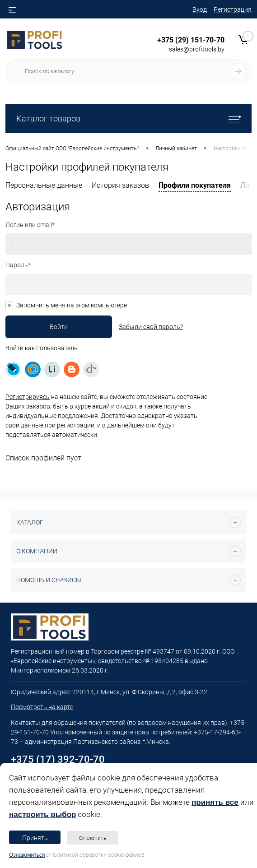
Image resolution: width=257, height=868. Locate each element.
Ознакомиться (27, 855)
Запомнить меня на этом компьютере (72, 305)
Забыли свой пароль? (151, 327)
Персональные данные (44, 185)
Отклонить (93, 838)
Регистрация (233, 9)
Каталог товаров (128, 118)
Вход (200, 9)
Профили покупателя (195, 185)
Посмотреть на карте (42, 707)
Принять (35, 838)
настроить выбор (42, 815)
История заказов (120, 185)
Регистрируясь (28, 397)
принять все (215, 802)
